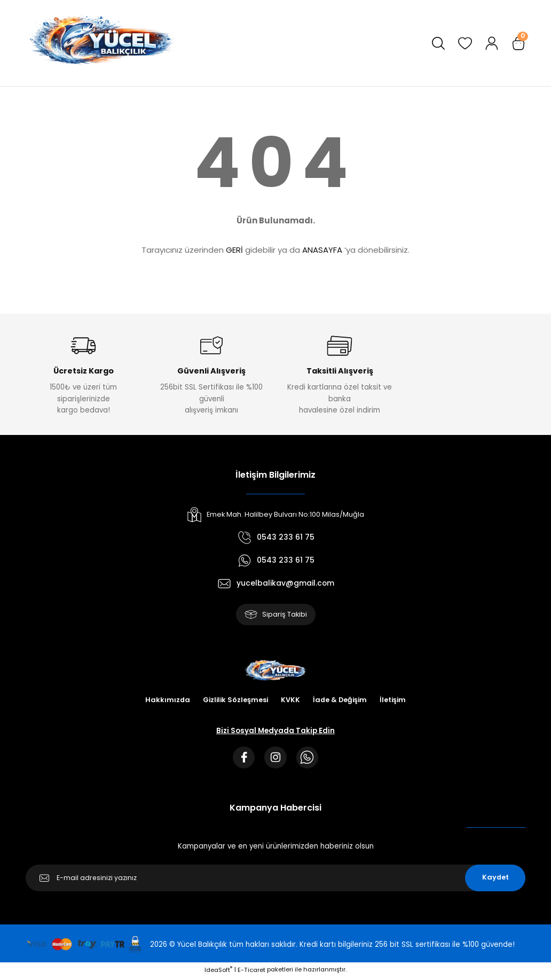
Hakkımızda (165, 701)
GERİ (234, 250)
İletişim (395, 701)
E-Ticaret (251, 973)
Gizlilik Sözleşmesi (234, 701)
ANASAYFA (322, 250)
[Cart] (518, 43)
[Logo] (101, 43)
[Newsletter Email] (275, 881)
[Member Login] (492, 43)
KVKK (290, 701)
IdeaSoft (218, 973)
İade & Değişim (341, 701)
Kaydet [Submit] (495, 880)
